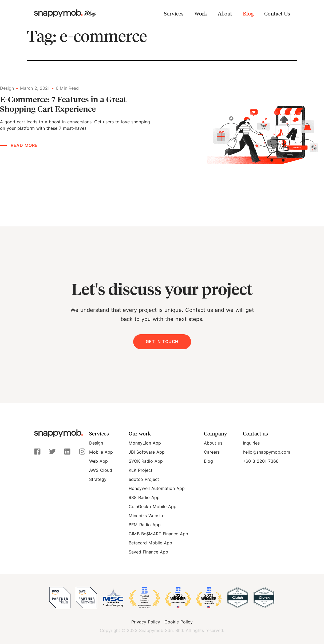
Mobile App (101, 452)
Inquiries (251, 443)
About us (213, 443)
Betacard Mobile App (150, 543)
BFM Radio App (145, 525)
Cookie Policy (179, 622)
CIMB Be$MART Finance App (158, 534)
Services (174, 13)
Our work (140, 433)
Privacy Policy (146, 622)
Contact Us (277, 13)
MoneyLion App (145, 443)
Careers (212, 452)
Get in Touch (162, 342)
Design (96, 443)
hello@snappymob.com (266, 452)
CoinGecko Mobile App (153, 507)
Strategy (98, 479)
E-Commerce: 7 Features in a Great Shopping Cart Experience (63, 104)
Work (201, 13)
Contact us (255, 433)
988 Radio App (144, 498)
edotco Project (144, 479)
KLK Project (141, 470)
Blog (248, 13)
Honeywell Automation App (157, 488)
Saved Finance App (148, 552)
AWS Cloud (101, 470)
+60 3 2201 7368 (261, 461)
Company (216, 433)
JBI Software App (147, 452)
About (225, 13)
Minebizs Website (147, 516)
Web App (98, 461)
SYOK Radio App (146, 461)
